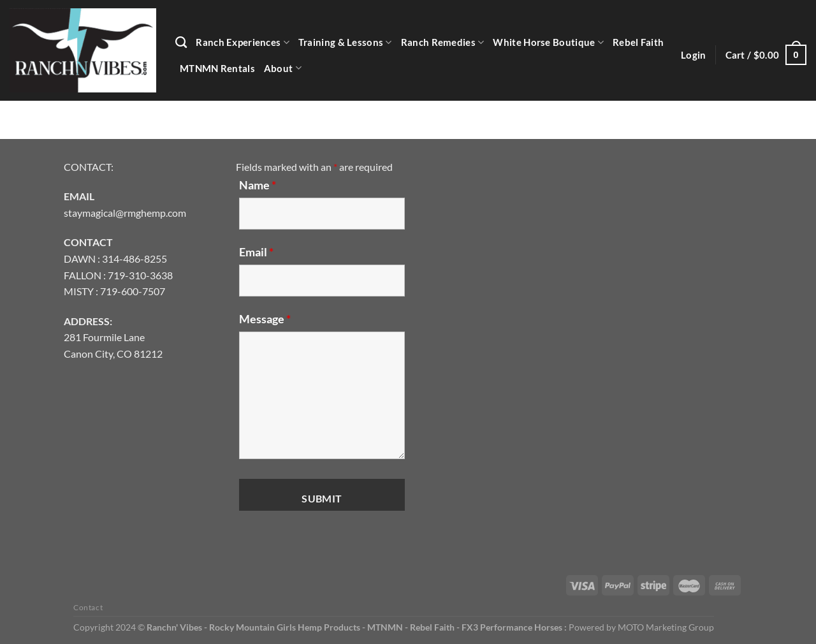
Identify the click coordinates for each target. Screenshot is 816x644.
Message (265, 319)
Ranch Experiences (243, 42)
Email (256, 252)
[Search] (181, 43)
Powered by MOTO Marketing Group (641, 627)
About (283, 68)
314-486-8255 (135, 259)
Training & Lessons (345, 42)
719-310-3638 (140, 275)
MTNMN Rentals (217, 68)
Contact (88, 607)
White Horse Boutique (548, 42)
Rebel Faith (638, 42)
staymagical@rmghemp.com (125, 213)
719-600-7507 (133, 291)
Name (258, 185)
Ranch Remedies (443, 42)
